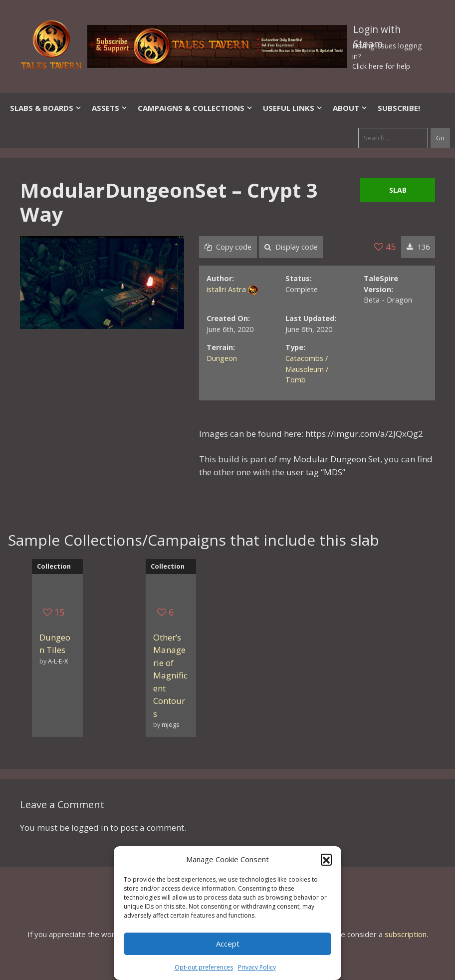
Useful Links (293, 108)
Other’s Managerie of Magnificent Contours (170, 675)
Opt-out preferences (204, 967)
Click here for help (381, 66)
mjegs (171, 724)
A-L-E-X (58, 661)
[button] (326, 859)
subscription (406, 934)
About (350, 108)
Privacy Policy (257, 967)
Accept (228, 944)
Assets (110, 108)
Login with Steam (377, 31)
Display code (291, 247)
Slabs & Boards (46, 108)
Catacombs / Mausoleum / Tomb (307, 369)
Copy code (228, 247)
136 (418, 247)
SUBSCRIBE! (399, 108)
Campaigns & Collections (195, 108)
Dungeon (222, 358)
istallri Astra (226, 289)
